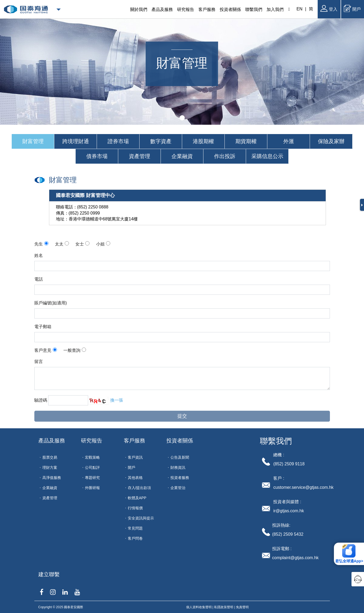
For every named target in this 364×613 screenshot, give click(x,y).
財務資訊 (178, 467)
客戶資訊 (135, 457)
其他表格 (135, 478)
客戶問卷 (135, 538)
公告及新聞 (180, 457)
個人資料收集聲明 (199, 607)
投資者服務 (180, 478)
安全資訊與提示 (141, 518)
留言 (39, 362)
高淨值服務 (52, 478)
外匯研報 (92, 488)
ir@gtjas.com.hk (289, 511)
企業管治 (178, 488)
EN (300, 9)
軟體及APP (137, 498)
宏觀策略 (92, 457)
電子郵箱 (43, 327)
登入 (329, 8)
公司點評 (92, 467)
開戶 (352, 8)
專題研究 (92, 478)
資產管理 (50, 498)
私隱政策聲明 (224, 607)
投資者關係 (180, 441)
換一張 (117, 400)
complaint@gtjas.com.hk (295, 558)
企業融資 (50, 488)
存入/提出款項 (140, 488)
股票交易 (50, 457)
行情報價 (135, 508)
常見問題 (135, 528)
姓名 (39, 255)
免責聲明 (242, 607)
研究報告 (92, 441)
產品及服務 (52, 441)
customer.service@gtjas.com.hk (303, 487)
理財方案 (50, 467)
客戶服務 (134, 441)
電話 (39, 279)
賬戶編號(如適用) (51, 303)
